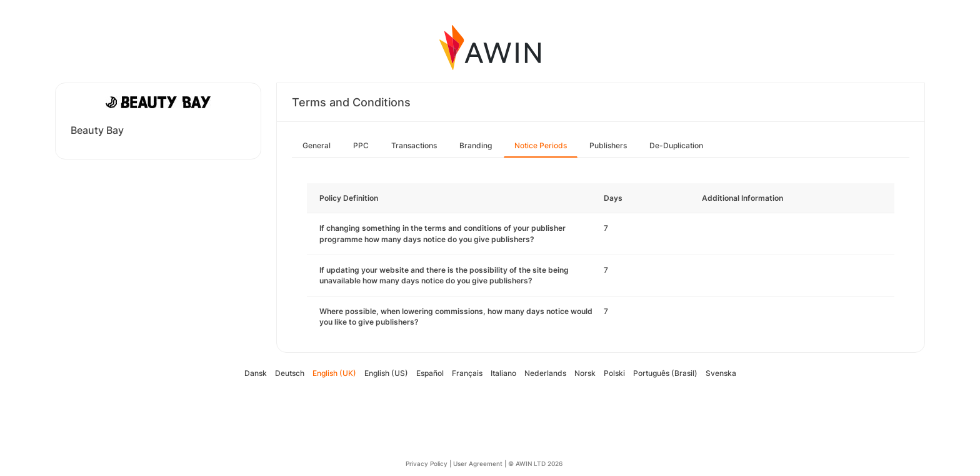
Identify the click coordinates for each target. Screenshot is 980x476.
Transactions (414, 145)
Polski (614, 373)
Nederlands (545, 373)
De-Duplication (676, 145)
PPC (361, 145)
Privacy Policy (427, 463)
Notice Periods (541, 145)
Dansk (256, 373)
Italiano (503, 373)
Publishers (608, 145)
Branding (476, 145)
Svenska (721, 373)
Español (430, 373)
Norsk (585, 373)
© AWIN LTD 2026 (535, 463)
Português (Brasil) (665, 373)
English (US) (386, 373)
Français (467, 373)
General (317, 145)
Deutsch (290, 373)
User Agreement (478, 463)
